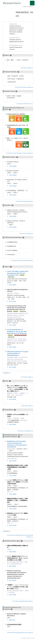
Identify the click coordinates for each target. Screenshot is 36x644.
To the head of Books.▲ (27, 406)
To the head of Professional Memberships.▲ (22, 261)
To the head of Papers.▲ (27, 377)
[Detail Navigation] (32, 3)
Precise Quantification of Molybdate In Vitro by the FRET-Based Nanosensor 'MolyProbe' (17, 331)
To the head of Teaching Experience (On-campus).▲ (20, 633)
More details (12, 166)
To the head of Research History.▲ (24, 201)
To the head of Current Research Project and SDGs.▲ (20, 153)
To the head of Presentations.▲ (25, 431)
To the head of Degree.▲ (27, 68)
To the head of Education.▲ (26, 234)
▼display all (6, 373)
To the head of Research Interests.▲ (24, 87)
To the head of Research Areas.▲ (25, 104)
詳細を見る (11, 620)
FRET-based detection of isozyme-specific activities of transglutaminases (18, 353)
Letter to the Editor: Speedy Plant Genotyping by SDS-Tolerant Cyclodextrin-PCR (18, 273)
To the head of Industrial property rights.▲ (23, 601)
